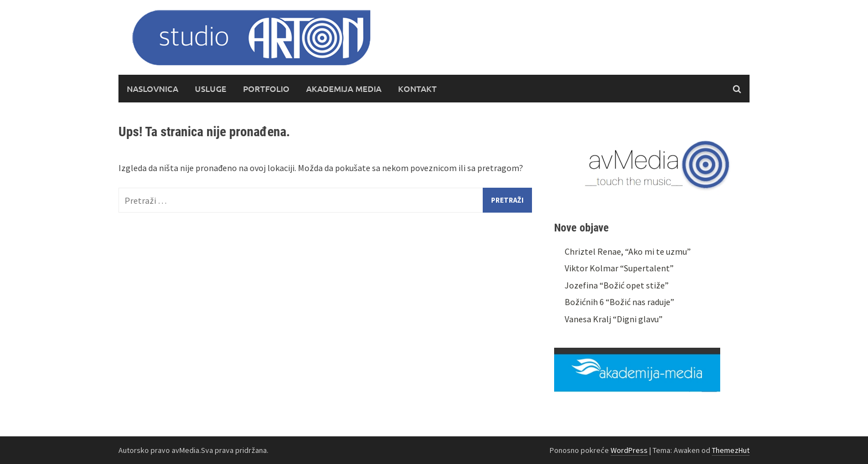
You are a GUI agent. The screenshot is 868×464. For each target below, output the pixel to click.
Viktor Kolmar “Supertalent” (619, 268)
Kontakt (417, 89)
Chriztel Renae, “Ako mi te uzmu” (628, 251)
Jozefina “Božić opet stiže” (617, 285)
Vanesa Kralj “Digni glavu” (614, 319)
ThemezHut (731, 450)
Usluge (211, 89)
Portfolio (266, 89)
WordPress (629, 450)
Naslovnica (153, 89)
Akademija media (344, 89)
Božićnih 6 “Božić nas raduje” (619, 302)
